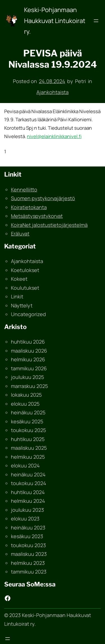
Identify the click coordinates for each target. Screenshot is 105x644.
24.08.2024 (52, 81)
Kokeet (19, 279)
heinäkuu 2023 (28, 527)
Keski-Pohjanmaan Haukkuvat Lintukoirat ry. (55, 21)
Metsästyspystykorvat (37, 216)
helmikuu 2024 (28, 501)
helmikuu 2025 (28, 457)
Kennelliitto (24, 189)
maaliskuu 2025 (29, 448)
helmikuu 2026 (28, 359)
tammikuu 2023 (29, 572)
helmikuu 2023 (28, 563)
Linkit (17, 296)
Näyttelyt (22, 305)
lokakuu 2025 (26, 395)
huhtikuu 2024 (28, 492)
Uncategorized (28, 314)
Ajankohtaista (53, 92)
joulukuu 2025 (27, 377)
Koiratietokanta (29, 207)
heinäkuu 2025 (28, 412)
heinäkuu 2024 (28, 474)
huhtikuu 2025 (28, 439)
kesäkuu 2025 (27, 421)
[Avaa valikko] (96, 21)
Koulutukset (25, 288)
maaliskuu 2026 (29, 351)
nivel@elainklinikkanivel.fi (54, 136)
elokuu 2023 (25, 519)
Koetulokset (25, 270)
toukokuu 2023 (28, 545)
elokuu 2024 (25, 465)
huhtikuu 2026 (28, 342)
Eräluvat (20, 234)
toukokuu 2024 (29, 483)
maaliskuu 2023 (29, 554)
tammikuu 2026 (29, 368)
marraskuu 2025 (29, 386)
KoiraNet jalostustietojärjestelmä (49, 225)
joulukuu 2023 (27, 510)
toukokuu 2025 (28, 430)
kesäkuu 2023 (27, 536)
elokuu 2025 (25, 404)
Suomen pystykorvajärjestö (43, 198)
